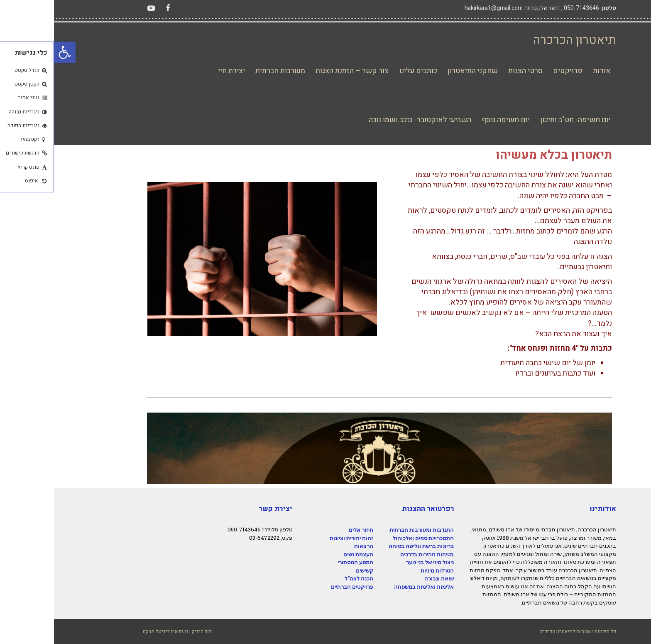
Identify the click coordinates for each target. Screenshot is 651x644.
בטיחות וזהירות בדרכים (373, 554)
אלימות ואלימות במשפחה (370, 587)
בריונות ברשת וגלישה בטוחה (367, 546)
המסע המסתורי (301, 562)
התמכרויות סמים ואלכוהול (369, 538)
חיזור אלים (307, 530)
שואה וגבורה (385, 578)
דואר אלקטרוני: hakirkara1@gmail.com (458, 8)
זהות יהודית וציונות (297, 538)
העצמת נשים (304, 554)
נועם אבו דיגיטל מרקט (111, 632)
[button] (11, 52)
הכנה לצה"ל (305, 578)
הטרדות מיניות (383, 570)
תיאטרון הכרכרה (521, 40)
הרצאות (310, 546)
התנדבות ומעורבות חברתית (368, 530)
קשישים (311, 570)
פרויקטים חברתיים (298, 587)
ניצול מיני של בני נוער (376, 562)
